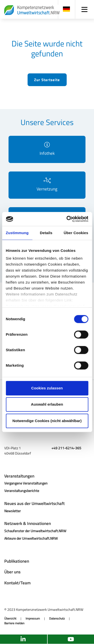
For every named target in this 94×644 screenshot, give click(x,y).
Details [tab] (46, 233)
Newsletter (13, 511)
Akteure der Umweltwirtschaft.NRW (31, 538)
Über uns (12, 572)
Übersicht (10, 618)
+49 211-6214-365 (66, 448)
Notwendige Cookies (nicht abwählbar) (47, 421)
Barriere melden (14, 623)
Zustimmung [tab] (17, 233)
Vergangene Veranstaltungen (26, 483)
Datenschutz (57, 618)
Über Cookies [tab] (76, 233)
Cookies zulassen (47, 388)
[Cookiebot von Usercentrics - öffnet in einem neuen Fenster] (67, 219)
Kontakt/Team (17, 583)
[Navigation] (85, 9)
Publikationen (17, 561)
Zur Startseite (47, 80)
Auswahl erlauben (47, 404)
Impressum (33, 618)
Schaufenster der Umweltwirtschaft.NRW (35, 531)
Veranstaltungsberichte (22, 491)
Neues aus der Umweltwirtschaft (34, 503)
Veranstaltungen (19, 476)
